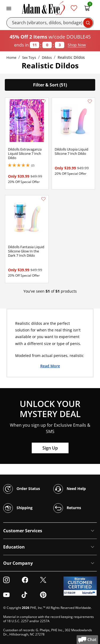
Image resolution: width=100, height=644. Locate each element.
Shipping (18, 508)
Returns (67, 508)
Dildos (47, 57)
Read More (50, 366)
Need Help (70, 489)
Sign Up (50, 448)
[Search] (50, 23)
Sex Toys (29, 57)
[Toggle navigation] (9, 8)
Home (11, 57)
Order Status (22, 489)
